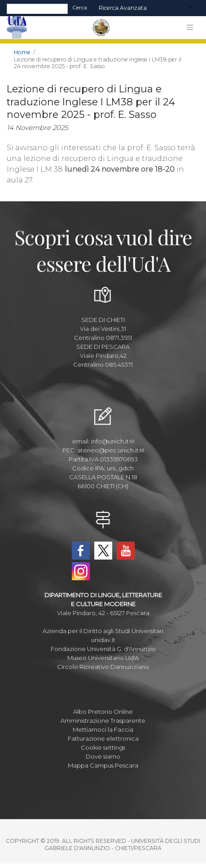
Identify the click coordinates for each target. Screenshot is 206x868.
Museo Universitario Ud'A (103, 658)
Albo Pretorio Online (103, 712)
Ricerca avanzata (123, 8)
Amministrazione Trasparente (103, 720)
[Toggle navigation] (191, 8)
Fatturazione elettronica (103, 738)
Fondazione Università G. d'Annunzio (103, 649)
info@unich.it (113, 441)
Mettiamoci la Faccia (103, 729)
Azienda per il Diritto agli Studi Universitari (103, 631)
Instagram (81, 571)
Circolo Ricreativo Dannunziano (103, 667)
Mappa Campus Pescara (103, 765)
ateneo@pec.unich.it (111, 450)
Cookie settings (103, 747)
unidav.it (103, 640)
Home (22, 52)
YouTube (126, 551)
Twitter (103, 551)
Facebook (81, 551)
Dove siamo (103, 756)
